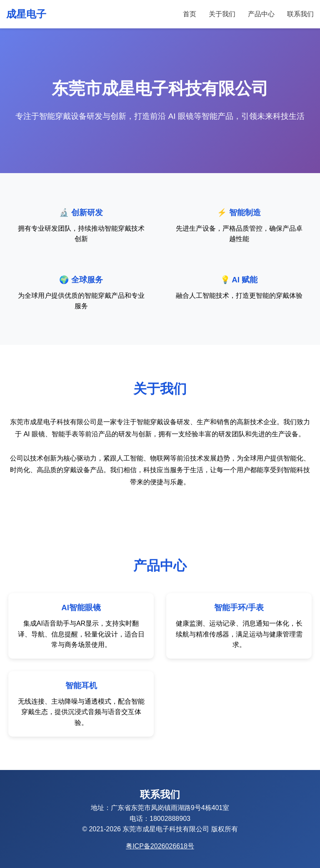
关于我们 (222, 14)
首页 (190, 14)
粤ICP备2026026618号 (160, 846)
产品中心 (261, 14)
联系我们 (300, 14)
